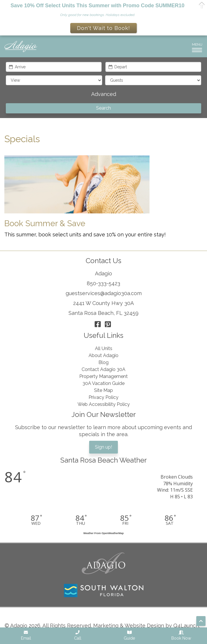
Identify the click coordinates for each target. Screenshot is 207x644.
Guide (129, 635)
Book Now (181, 635)
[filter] (54, 80)
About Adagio (103, 355)
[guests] (153, 80)
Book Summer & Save (45, 223)
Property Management (103, 376)
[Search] (103, 108)
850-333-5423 (103, 283)
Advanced (104, 94)
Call (78, 635)
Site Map (103, 390)
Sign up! (103, 447)
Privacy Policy (103, 397)
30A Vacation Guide (103, 383)
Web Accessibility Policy (104, 404)
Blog (103, 362)
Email (26, 635)
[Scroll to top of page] (201, 621)
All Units (104, 348)
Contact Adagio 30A (103, 369)
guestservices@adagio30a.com (104, 293)
